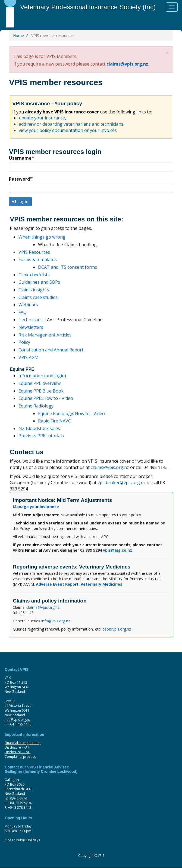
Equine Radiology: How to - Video (71, 413)
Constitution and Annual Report (51, 350)
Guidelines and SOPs (39, 282)
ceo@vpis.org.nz (117, 629)
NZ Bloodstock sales (39, 428)
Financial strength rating (23, 743)
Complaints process (20, 757)
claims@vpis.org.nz (127, 64)
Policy (24, 342)
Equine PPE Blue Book (41, 391)
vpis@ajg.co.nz (16, 798)
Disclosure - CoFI (18, 752)
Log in (20, 201)
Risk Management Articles (45, 335)
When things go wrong (42, 237)
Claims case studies (38, 297)
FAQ (23, 312)
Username (20, 158)
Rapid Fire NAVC (54, 421)
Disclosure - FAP (17, 747)
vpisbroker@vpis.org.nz (122, 483)
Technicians (31, 320)
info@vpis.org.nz (56, 621)
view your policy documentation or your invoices (68, 130)
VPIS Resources (34, 252)
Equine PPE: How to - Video (46, 398)
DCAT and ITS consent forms (68, 267)
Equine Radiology (36, 406)
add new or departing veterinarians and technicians (71, 124)
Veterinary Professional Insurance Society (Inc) (88, 7)
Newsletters (31, 327)
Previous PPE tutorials (41, 436)
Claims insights (34, 290)
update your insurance (42, 118)
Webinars (28, 305)
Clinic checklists (34, 275)
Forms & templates (38, 260)
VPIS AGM (29, 357)
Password (19, 179)
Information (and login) (42, 376)
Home (18, 35)
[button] (167, 53)
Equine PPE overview (40, 383)
